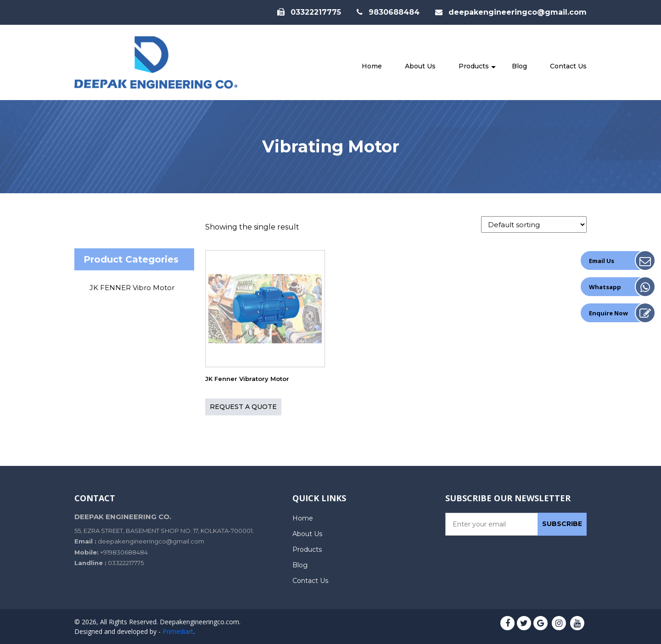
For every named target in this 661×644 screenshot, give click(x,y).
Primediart (178, 631)
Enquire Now (608, 313)
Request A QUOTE (243, 407)
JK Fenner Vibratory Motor (247, 379)
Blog (519, 66)
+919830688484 (124, 552)
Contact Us (568, 66)
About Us (420, 66)
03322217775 (309, 12)
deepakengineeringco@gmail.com (511, 12)
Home (372, 66)
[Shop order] (534, 224)
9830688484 (388, 12)
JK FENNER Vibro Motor (132, 288)
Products (474, 66)
